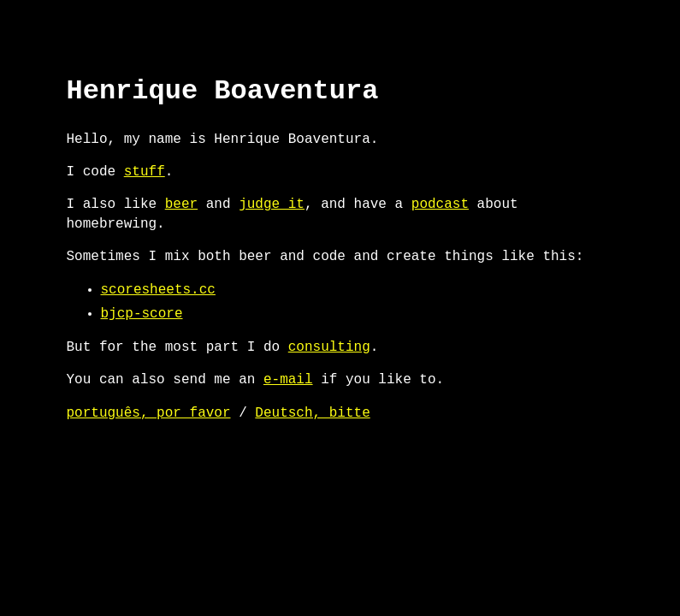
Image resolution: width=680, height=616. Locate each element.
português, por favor (149, 413)
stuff (145, 172)
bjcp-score (142, 314)
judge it (272, 204)
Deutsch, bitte (312, 413)
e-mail (288, 380)
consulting (329, 347)
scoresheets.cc (158, 290)
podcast (440, 204)
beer (181, 204)
